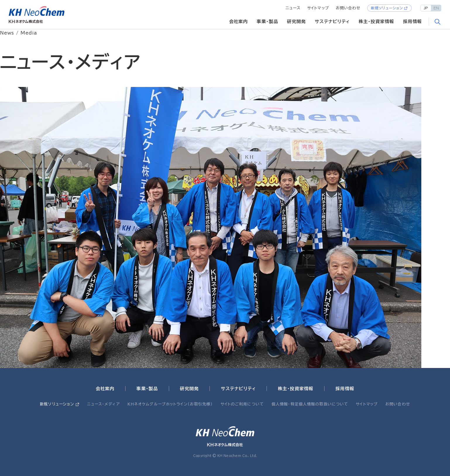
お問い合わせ (348, 8)
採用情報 (413, 22)
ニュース (293, 8)
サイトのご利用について (242, 404)
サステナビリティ (332, 22)
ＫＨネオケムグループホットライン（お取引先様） (170, 404)
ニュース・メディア (104, 404)
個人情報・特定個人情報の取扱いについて (310, 404)
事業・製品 (267, 22)
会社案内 (239, 22)
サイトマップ (318, 8)
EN (436, 8)
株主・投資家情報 (377, 22)
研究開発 (297, 22)
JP (426, 8)
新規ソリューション (387, 8)
